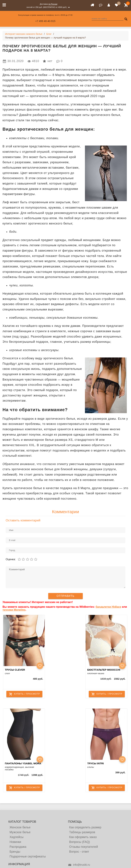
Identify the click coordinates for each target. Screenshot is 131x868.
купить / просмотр (24, 694)
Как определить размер (85, 827)
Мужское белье (20, 832)
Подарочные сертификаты (28, 856)
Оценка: (11, 559)
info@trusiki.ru (79, 865)
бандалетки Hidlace (108, 607)
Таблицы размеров (82, 832)
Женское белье (20, 827)
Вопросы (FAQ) (80, 842)
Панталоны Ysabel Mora (23, 763)
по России (53, 4)
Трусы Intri (95, 763)
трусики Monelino (14, 610)
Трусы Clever (15, 670)
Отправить (65, 596)
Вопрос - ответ (79, 852)
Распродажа (18, 847)
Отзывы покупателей (84, 847)
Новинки (15, 842)
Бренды (15, 852)
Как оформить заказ (83, 837)
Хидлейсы (17, 837)
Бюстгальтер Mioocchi (104, 670)
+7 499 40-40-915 (45, 21)
